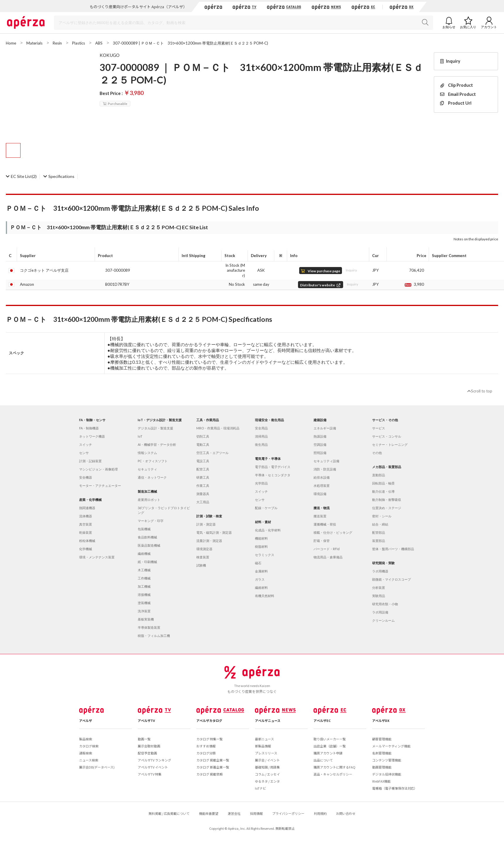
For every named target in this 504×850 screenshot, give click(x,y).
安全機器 (86, 477)
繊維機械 (144, 554)
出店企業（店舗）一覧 (330, 746)
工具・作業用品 (208, 420)
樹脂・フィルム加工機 (154, 636)
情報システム (147, 453)
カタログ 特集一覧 (210, 739)
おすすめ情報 (206, 746)
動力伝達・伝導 (383, 491)
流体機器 (86, 516)
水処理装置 (322, 486)
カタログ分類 (206, 753)
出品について (323, 760)
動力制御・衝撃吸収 (387, 500)
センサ (84, 453)
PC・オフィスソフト (153, 461)
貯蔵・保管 (322, 541)
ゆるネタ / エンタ (267, 781)
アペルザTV (146, 720)
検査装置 (203, 557)
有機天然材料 (265, 596)
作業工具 (203, 486)
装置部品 (379, 541)
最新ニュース (264, 739)
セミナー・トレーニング (390, 444)
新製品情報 (263, 746)
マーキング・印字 (151, 521)
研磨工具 (203, 477)
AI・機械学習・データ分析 (157, 444)
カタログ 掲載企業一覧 (213, 760)
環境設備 (320, 494)
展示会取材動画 (149, 746)
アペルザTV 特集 (150, 774)
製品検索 (86, 739)
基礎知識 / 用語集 (267, 767)
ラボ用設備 (380, 612)
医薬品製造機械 (149, 545)
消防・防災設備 (325, 469)
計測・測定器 (206, 524)
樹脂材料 (261, 546)
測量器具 (203, 494)
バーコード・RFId (327, 549)
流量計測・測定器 (209, 541)
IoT (140, 436)
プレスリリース (266, 753)
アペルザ (86, 720)
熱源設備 (320, 436)
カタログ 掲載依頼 (210, 774)
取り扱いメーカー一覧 (330, 739)
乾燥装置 (86, 532)
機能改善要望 (209, 813)
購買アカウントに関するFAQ (334, 767)
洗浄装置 (144, 611)
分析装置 (379, 588)
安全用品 (261, 428)
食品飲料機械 (147, 537)
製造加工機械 (147, 491)
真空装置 (86, 524)
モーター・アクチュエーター (100, 486)
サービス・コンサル (387, 436)
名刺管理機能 (382, 753)
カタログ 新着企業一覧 (213, 767)
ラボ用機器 (380, 571)
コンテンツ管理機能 (387, 760)
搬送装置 (320, 516)
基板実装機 (146, 619)
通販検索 (86, 753)
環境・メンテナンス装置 (97, 557)
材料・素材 (263, 522)
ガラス (260, 579)
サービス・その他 (385, 420)
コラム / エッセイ (267, 774)
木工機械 (144, 570)
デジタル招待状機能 (387, 774)
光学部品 (261, 483)
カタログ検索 (89, 746)
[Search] (244, 23)
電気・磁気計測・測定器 (214, 532)
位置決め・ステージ (387, 508)
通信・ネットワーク (152, 477)
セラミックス (265, 555)
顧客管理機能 (382, 739)
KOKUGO (110, 55)
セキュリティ (147, 469)
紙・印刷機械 (147, 562)
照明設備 (320, 453)
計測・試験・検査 (209, 516)
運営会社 (234, 813)
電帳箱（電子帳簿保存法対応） (395, 788)
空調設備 (320, 444)
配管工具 (203, 469)
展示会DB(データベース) (97, 767)
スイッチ (86, 444)
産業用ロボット (149, 500)
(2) (21, 176)
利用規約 (320, 813)
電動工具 (203, 444)
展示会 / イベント (267, 760)
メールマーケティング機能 (391, 746)
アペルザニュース (268, 720)
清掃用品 (261, 436)
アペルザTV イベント (153, 767)
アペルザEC (322, 720)
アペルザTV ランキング (154, 760)
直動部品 (379, 475)
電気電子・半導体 (268, 459)
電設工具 (203, 461)
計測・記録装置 (90, 461)
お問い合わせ (346, 813)
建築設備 (320, 420)
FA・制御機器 (89, 428)
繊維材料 (261, 588)
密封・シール (382, 516)
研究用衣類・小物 (385, 604)
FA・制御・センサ (92, 420)
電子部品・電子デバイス (273, 467)
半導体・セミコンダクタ (273, 475)
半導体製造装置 (149, 627)
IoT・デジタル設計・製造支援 (160, 420)
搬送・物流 (322, 508)
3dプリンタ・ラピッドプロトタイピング (164, 510)
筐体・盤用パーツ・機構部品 (393, 549)
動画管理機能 (382, 767)
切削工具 (203, 436)
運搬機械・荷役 (325, 524)
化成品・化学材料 (268, 530)
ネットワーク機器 (92, 436)
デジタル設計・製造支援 (155, 428)
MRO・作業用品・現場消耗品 (218, 428)
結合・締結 (380, 524)
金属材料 (261, 571)
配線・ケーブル (266, 508)
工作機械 (144, 578)
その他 (377, 453)
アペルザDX (381, 720)
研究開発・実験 (383, 563)
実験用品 (379, 596)
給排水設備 (322, 477)
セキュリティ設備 (326, 461)
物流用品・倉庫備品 (328, 557)
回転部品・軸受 (383, 483)
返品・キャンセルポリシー (333, 774)
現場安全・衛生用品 (269, 420)
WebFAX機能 (381, 781)
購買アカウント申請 (328, 753)
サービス (379, 428)
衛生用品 (261, 444)
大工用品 (203, 502)
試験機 (201, 565)
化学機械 (86, 549)
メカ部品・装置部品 (387, 467)
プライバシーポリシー (288, 813)
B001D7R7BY (117, 284)
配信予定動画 (147, 753)
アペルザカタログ (209, 720)
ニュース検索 (89, 760)
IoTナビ (260, 788)
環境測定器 (204, 549)
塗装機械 (144, 603)
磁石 (258, 563)
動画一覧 (144, 739)
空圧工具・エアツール (212, 453)
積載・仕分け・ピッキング (333, 532)
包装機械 (144, 529)
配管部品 (379, 532)
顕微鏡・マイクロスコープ (391, 579)
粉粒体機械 (87, 541)
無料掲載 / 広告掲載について (169, 813)
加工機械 (144, 586)
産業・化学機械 (90, 500)
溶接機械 (144, 595)
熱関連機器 (87, 508)
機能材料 (261, 538)
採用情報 (256, 813)
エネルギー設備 (325, 428)
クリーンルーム (383, 620)
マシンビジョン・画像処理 (98, 469)
